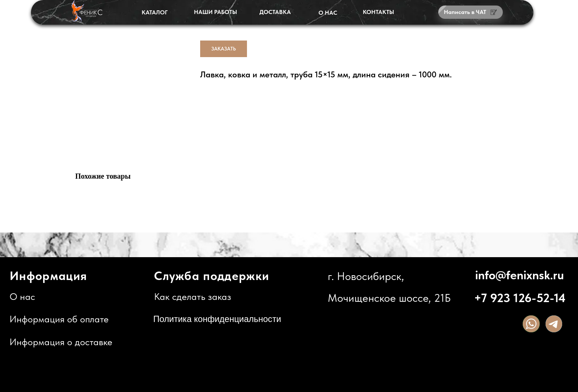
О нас (22, 297)
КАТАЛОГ (155, 12)
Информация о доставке (61, 342)
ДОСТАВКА (275, 12)
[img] (531, 324)
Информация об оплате (59, 319)
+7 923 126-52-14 (520, 298)
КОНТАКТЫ (378, 12)
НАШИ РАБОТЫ (215, 12)
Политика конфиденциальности (217, 319)
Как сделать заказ (193, 297)
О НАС (328, 13)
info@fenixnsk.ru (520, 275)
